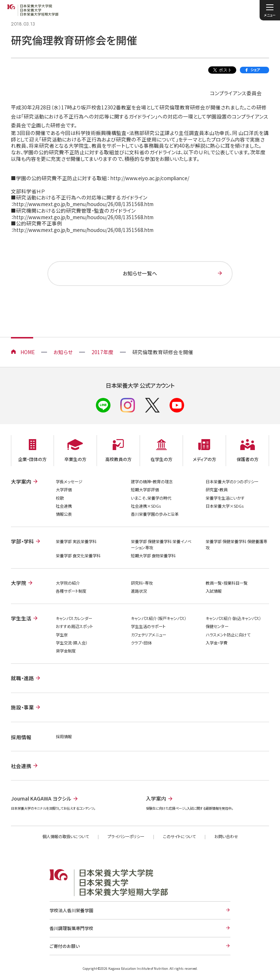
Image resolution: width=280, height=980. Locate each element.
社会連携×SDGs (146, 506)
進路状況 (139, 591)
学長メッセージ (69, 481)
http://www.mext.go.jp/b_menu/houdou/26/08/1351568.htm (83, 204)
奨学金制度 (66, 651)
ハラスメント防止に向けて (228, 635)
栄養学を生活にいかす (225, 498)
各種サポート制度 (71, 591)
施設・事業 (22, 707)
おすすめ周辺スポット (74, 626)
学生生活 (21, 618)
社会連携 (64, 506)
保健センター (217, 626)
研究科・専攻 (142, 583)
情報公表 (64, 514)
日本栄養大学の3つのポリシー (232, 481)
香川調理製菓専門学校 (71, 928)
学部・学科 (22, 541)
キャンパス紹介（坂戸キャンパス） (159, 618)
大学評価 (64, 489)
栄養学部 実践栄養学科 (76, 541)
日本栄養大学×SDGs (225, 506)
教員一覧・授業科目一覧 (227, 583)
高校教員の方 (118, 459)
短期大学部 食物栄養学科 (153, 555)
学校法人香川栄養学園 (71, 910)
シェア (255, 69)
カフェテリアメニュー (149, 635)
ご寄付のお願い (65, 946)
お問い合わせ (226, 836)
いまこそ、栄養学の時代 (151, 498)
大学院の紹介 (68, 583)
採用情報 (64, 736)
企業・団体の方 (32, 459)
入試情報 (214, 591)
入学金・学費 (217, 643)
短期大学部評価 (145, 489)
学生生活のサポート (148, 626)
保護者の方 (248, 459)
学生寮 (62, 635)
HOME (28, 352)
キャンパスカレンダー (74, 618)
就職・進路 (22, 678)
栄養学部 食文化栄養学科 (78, 555)
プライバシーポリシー (126, 836)
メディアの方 (205, 459)
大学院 (19, 583)
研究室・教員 (217, 489)
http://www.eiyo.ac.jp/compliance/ (150, 178)
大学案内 (21, 481)
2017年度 (102, 352)
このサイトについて (179, 836)
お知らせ (63, 352)
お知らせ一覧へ (140, 273)
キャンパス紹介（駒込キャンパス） (233, 618)
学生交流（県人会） (72, 643)
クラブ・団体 (141, 643)
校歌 (60, 498)
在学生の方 (162, 459)
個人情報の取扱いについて (66, 836)
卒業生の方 (75, 459)
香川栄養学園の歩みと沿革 (155, 514)
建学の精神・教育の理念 (152, 481)
